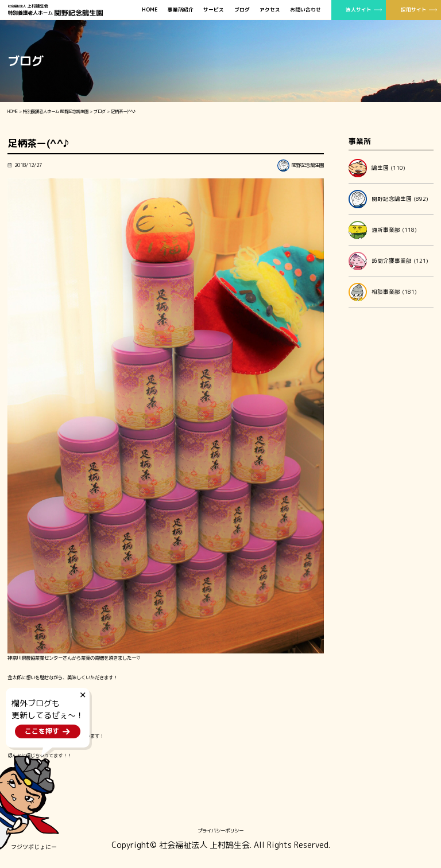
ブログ (242, 10)
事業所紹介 (181, 10)
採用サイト (414, 10)
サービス (214, 10)
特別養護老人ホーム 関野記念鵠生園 (56, 111)
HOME (150, 10)
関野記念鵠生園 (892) (388, 199)
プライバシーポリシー (220, 831)
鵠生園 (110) (377, 168)
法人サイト (359, 10)
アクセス (270, 10)
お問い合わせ (305, 10)
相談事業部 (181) (383, 292)
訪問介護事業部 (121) (388, 261)
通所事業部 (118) (383, 230)
